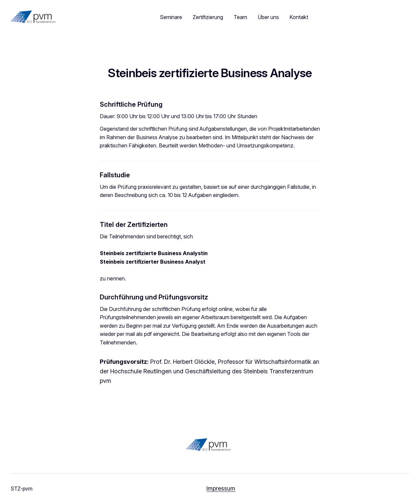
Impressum (221, 488)
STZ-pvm (21, 489)
